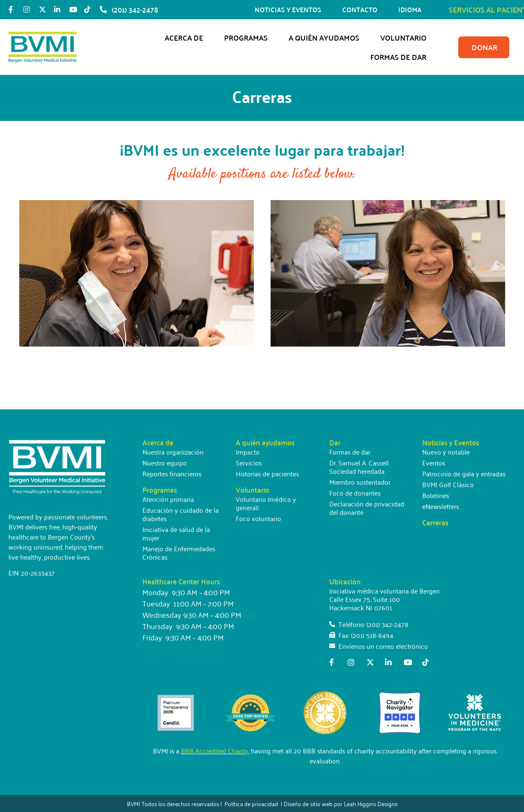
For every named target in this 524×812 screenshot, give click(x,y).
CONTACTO (362, 9)
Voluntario (405, 37)
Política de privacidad (251, 803)
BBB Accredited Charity (215, 750)
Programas (248, 37)
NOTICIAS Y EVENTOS (290, 9)
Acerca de (186, 37)
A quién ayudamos (326, 37)
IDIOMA (412, 9)
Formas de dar (400, 57)
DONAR (484, 47)
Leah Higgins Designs (371, 803)
